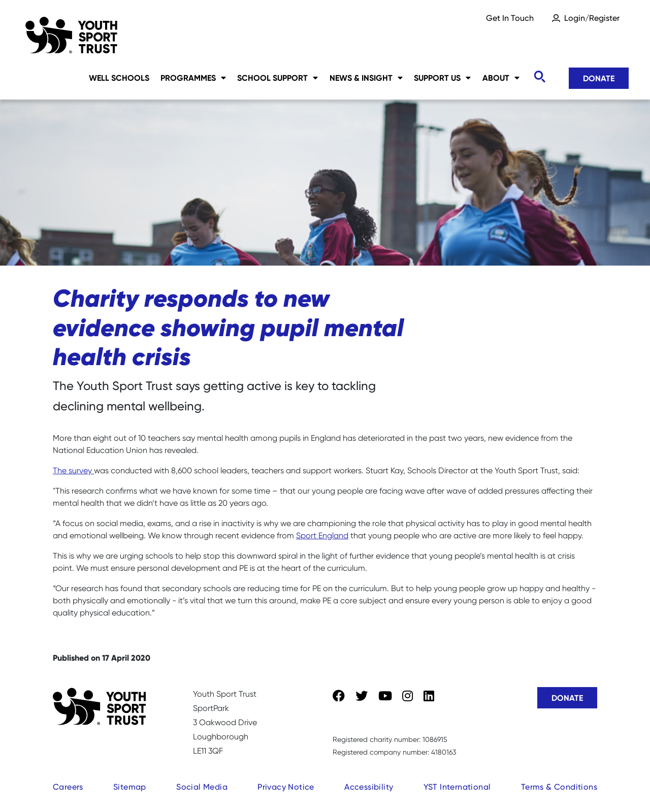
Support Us (442, 78)
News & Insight (366, 78)
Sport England (322, 535)
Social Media (202, 787)
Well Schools (119, 78)
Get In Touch (510, 18)
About (501, 78)
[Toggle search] (539, 77)
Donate (599, 78)
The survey (73, 470)
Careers (68, 787)
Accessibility (369, 787)
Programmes (193, 78)
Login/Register (592, 18)
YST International (457, 787)
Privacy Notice (286, 787)
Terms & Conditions (559, 787)
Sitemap (130, 787)
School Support (278, 78)
